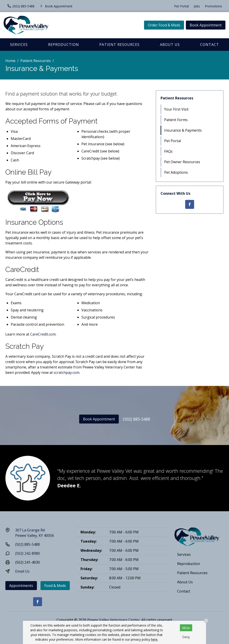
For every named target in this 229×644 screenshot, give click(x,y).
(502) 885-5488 (136, 419)
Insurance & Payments (183, 130)
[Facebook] (190, 204)
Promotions (213, 6)
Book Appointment (206, 25)
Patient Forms (176, 120)
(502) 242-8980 (28, 553)
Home (10, 61)
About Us (170, 45)
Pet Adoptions (176, 172)
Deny (186, 637)
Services (19, 45)
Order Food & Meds (164, 25)
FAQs (168, 151)
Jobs (197, 6)
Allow (186, 628)
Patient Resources (119, 45)
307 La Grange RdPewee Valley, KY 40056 (35, 533)
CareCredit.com (43, 334)
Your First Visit (176, 109)
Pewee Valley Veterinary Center (113, 620)
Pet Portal (181, 6)
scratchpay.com (67, 372)
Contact (210, 45)
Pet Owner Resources (182, 162)
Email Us (22, 571)
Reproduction (64, 45)
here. (155, 639)
